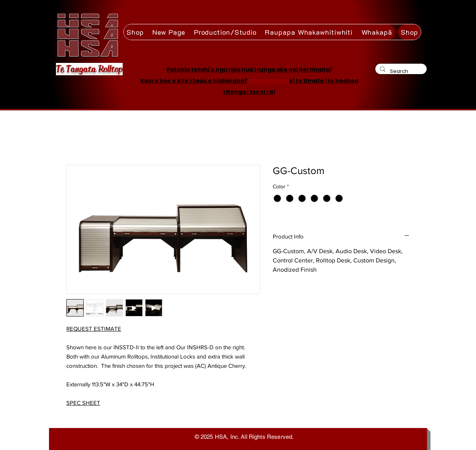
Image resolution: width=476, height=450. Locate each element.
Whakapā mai (269, 81)
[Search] (400, 71)
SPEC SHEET (83, 403)
